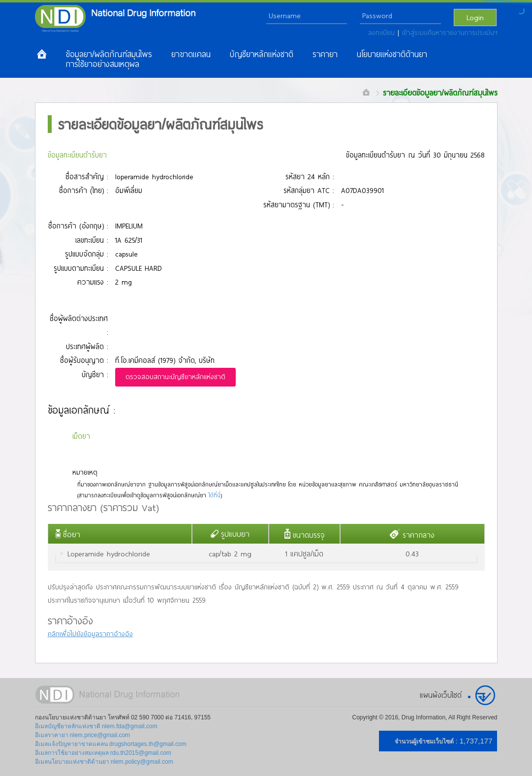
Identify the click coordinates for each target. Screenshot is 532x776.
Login (475, 17)
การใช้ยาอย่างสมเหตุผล (102, 64)
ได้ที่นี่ (215, 495)
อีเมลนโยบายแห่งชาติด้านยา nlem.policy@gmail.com (104, 762)
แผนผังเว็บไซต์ (441, 695)
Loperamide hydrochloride (109, 553)
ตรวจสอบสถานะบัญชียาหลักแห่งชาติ (175, 377)
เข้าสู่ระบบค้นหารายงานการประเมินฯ (450, 32)
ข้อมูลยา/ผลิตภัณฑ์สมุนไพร (109, 54)
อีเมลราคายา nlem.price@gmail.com (83, 735)
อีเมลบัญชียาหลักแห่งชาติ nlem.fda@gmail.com (96, 726)
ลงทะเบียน (383, 32)
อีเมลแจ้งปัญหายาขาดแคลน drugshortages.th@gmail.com (111, 744)
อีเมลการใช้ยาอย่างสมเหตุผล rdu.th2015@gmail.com (103, 753)
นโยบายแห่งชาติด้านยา (392, 54)
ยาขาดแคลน (191, 54)
